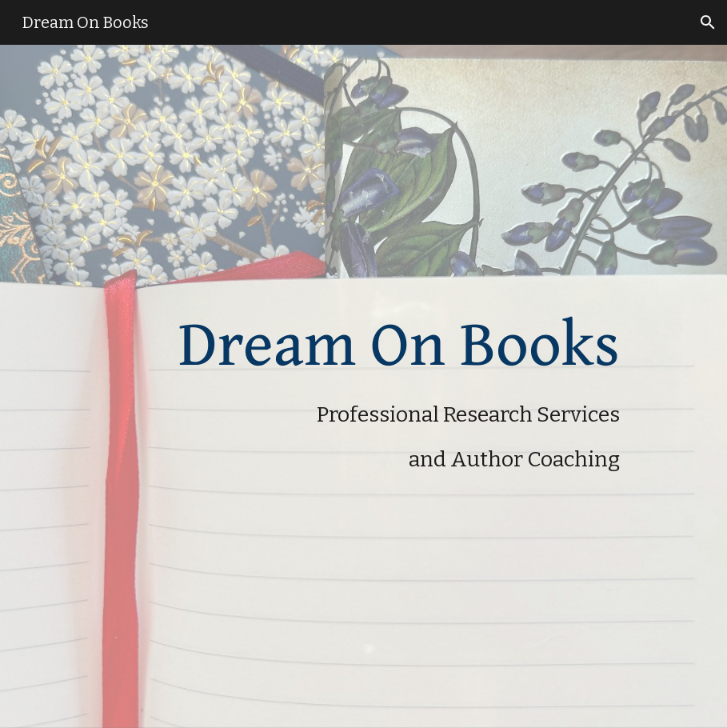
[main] (336, 386)
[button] (708, 22)
